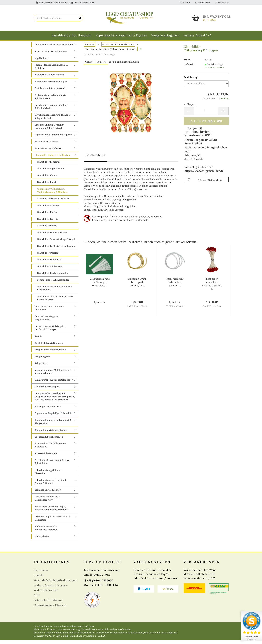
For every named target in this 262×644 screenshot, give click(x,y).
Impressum (41, 574)
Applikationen (42, 62)
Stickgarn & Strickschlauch (49, 441)
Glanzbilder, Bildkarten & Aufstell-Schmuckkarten (55, 302)
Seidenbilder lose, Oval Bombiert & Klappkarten (53, 425)
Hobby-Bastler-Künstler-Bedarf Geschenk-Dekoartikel (66, 2)
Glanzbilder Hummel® (49, 263)
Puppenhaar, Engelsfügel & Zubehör (53, 417)
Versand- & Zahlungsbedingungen (55, 584)
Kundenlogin (202, 2)
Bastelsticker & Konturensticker (51, 92)
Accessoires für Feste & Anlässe (51, 55)
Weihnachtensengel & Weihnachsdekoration (46, 532)
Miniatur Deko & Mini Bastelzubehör (54, 384)
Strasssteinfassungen (46, 457)
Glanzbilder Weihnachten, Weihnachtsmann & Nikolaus (52, 194)
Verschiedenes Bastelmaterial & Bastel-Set (51, 70)
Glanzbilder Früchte (48, 223)
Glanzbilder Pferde (47, 230)
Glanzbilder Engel (46, 186)
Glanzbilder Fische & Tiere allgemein (56, 250)
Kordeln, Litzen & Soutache (49, 347)
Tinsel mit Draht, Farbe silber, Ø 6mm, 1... (175, 286)
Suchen (185, 2)
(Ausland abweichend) (214, 71)
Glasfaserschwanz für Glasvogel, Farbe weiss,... (100, 286)
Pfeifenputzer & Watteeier (48, 410)
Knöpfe (38, 340)
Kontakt (39, 579)
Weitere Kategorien (165, 35)
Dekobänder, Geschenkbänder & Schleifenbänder (51, 110)
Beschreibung (95, 159)
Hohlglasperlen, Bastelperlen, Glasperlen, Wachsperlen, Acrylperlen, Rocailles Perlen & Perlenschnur (55, 400)
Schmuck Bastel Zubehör (48, 494)
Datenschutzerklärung (48, 604)
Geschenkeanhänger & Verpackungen (46, 322)
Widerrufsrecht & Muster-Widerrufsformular (51, 591)
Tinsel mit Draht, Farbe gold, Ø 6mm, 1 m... (137, 286)
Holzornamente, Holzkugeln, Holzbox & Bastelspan (50, 332)
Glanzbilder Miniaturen (49, 270)
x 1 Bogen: (190, 108)
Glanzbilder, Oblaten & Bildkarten (52, 159)
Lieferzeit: (189, 68)
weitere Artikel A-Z (197, 35)
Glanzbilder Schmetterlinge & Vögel (56, 243)
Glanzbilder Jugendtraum (51, 172)
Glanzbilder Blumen (48, 179)
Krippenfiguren (43, 360)
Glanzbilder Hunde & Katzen (52, 236)
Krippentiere (41, 367)
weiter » (89, 65)
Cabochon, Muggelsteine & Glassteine (48, 476)
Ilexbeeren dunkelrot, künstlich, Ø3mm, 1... (212, 288)
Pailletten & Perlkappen (47, 390)
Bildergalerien (42, 540)
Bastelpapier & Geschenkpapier (51, 85)
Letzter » (102, 65)
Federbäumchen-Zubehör (48, 152)
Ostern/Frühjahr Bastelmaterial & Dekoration (52, 522)
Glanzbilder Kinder (47, 216)
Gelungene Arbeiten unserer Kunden (54, 48)
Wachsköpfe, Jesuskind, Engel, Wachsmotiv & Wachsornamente (52, 512)
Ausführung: (191, 81)
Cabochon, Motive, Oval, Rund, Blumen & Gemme (51, 486)
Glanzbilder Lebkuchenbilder (53, 277)
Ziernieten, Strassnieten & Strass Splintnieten (52, 466)
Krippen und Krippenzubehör (50, 354)
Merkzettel (222, 2)
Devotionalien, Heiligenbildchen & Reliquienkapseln (52, 120)
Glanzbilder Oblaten (48, 257)
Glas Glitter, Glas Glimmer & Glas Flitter (49, 312)
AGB (36, 599)
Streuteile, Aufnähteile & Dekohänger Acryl (47, 502)
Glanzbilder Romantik (49, 166)
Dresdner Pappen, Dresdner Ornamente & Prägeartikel (49, 130)
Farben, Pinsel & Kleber (47, 145)
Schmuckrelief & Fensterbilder (53, 284)
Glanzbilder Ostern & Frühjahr (53, 203)
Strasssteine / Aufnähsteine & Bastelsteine (50, 449)
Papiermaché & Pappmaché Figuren (121, 35)
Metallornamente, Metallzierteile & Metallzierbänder (53, 375)
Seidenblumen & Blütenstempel (51, 434)
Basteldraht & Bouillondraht (72, 35)
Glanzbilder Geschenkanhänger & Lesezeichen (55, 292)
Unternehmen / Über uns (50, 609)
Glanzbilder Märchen (48, 209)
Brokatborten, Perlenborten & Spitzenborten (50, 101)
